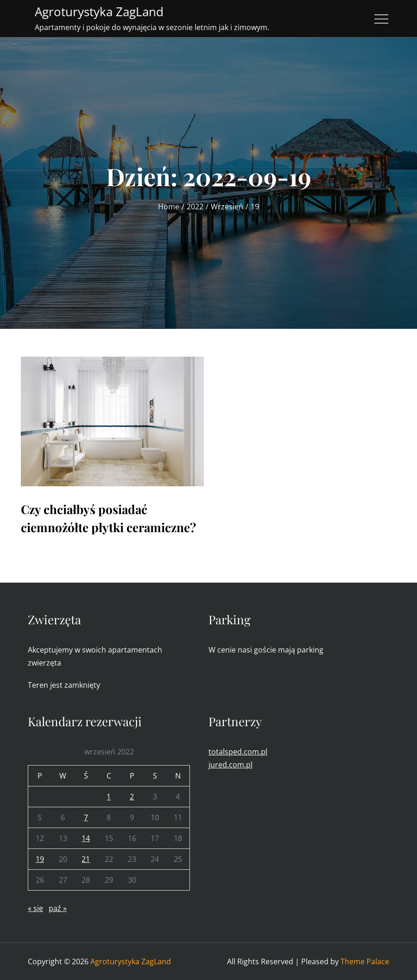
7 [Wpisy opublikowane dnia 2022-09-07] (86, 817)
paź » (58, 908)
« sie (35, 908)
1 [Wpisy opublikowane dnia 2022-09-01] (109, 797)
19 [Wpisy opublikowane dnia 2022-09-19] (40, 859)
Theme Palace (365, 961)
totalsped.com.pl (238, 752)
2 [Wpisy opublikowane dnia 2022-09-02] (132, 797)
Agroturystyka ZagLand (99, 12)
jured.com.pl (231, 765)
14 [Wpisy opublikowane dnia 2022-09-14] (86, 838)
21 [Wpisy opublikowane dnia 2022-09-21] (86, 859)
